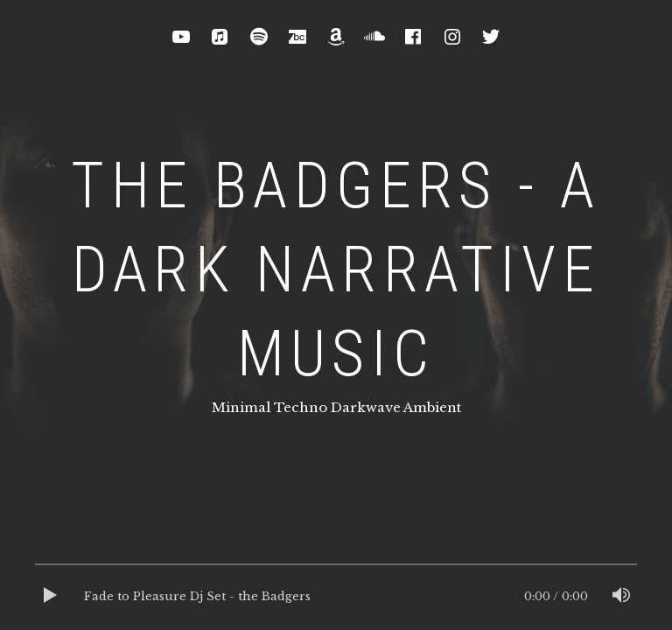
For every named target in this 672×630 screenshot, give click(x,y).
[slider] (336, 569)
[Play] (51, 597)
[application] (336, 597)
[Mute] (621, 597)
